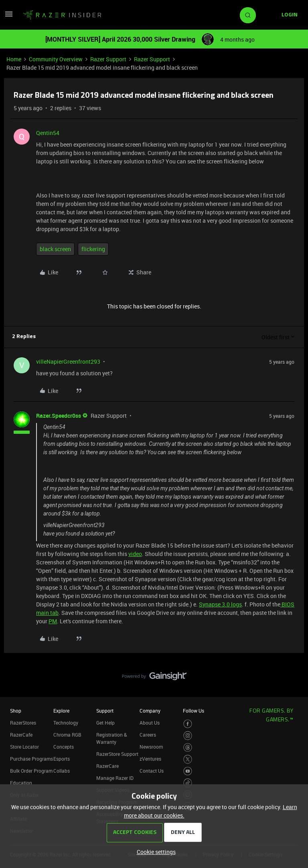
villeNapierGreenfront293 (68, 361)
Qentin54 (48, 133)
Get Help (105, 723)
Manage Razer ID (115, 778)
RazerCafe (21, 735)
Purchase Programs (31, 759)
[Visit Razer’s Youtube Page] (188, 771)
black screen (55, 249)
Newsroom (151, 747)
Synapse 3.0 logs (220, 604)
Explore (61, 711)
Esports (62, 759)
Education (21, 783)
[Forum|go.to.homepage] (62, 15)
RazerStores (23, 723)
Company (150, 711)
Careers (148, 735)
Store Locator (24, 747)
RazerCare (107, 766)
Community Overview (56, 59)
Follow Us (194, 711)
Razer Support (108, 59)
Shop (16, 711)
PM (53, 621)
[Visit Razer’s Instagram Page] (188, 736)
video (135, 554)
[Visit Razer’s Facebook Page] (188, 724)
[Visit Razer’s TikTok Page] (188, 783)
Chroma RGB (67, 735)
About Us (150, 723)
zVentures (150, 759)
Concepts (64, 747)
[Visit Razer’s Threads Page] (188, 748)
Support (105, 711)
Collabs (62, 771)
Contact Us (152, 771)
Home (14, 59)
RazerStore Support (117, 754)
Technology (66, 723)
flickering (93, 249)
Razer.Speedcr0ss (59, 416)
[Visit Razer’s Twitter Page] (188, 759)
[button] (9, 17)
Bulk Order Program (31, 771)
